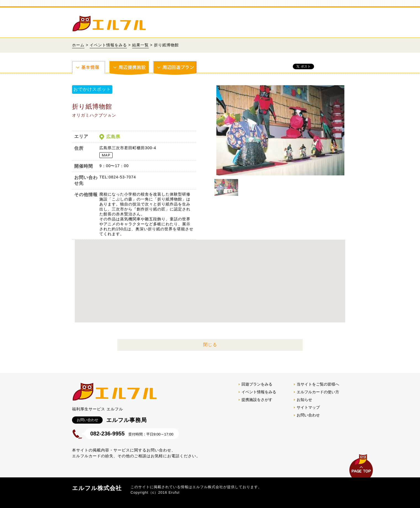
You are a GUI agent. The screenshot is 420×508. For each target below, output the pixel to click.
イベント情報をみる (108, 45)
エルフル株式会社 (97, 488)
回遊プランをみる (257, 384)
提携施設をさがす (257, 400)
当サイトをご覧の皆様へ (318, 384)
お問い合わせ (308, 415)
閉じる (210, 345)
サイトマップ (308, 407)
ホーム (78, 45)
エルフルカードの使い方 (318, 392)
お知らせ (304, 400)
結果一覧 (140, 45)
